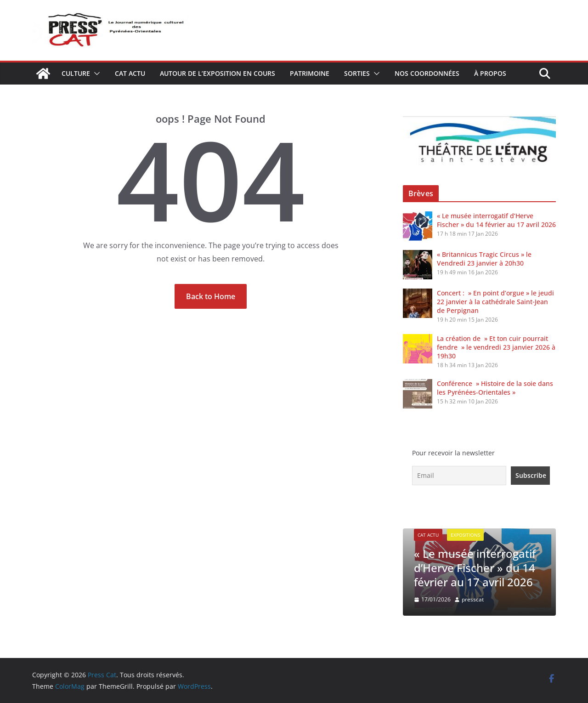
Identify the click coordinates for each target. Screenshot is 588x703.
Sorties (357, 73)
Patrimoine (310, 73)
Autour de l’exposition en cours (218, 73)
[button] (95, 74)
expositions (465, 535)
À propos (490, 73)
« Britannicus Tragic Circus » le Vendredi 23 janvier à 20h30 (484, 259)
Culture (76, 73)
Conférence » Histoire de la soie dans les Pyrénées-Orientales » (495, 388)
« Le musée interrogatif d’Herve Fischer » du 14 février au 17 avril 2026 (496, 220)
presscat (473, 599)
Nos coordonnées (427, 73)
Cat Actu (130, 73)
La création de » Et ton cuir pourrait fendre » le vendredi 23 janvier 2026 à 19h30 (496, 347)
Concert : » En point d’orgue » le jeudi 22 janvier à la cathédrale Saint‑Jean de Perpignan (495, 302)
